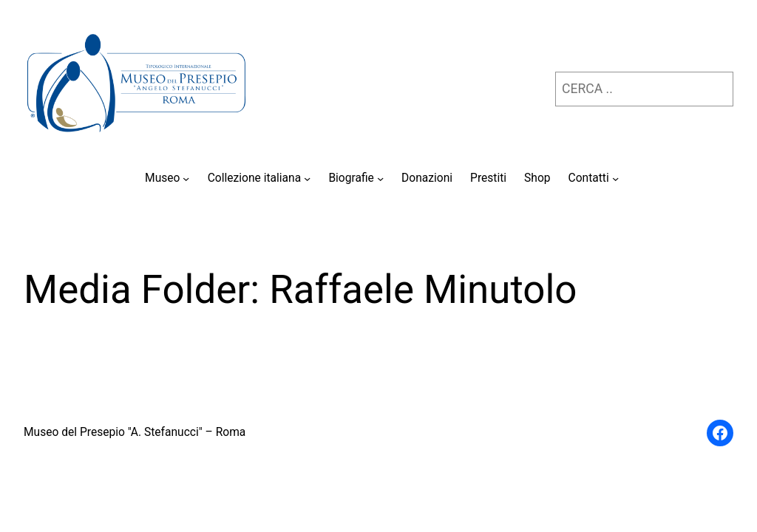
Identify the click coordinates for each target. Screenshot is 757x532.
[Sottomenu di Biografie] (380, 178)
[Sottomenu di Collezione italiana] (307, 178)
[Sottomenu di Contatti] (615, 178)
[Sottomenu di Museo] (186, 178)
